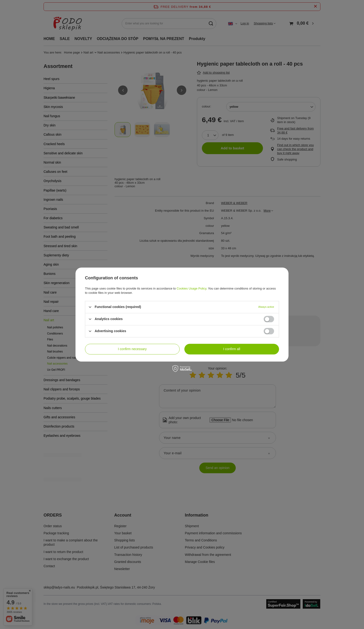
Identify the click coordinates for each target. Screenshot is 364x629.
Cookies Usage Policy (191, 288)
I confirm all (232, 349)
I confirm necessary (132, 349)
